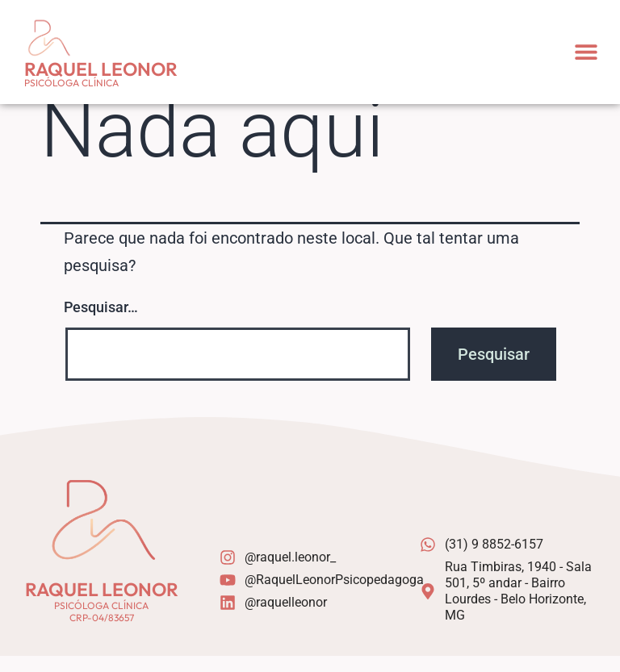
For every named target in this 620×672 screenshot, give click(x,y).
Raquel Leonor (101, 69)
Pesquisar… (101, 323)
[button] (586, 52)
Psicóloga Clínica (71, 83)
